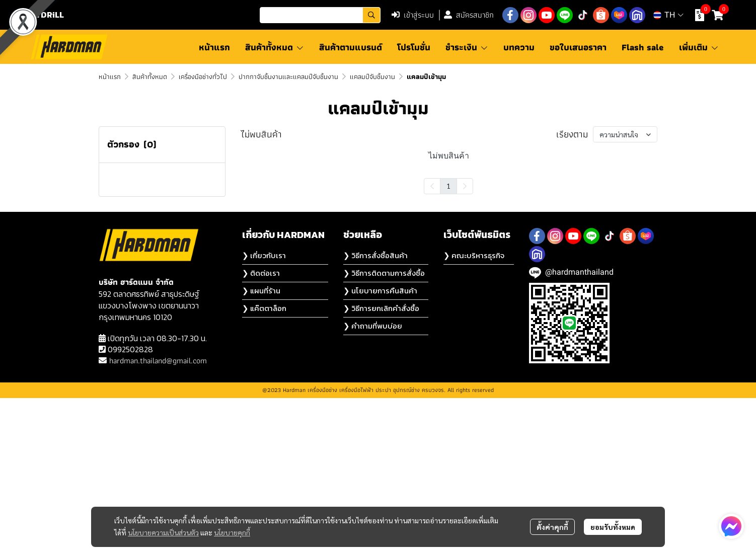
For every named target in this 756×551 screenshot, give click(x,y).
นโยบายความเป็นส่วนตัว (163, 532)
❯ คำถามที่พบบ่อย (373, 479)
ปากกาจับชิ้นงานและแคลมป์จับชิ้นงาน (288, 76)
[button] (320, 15)
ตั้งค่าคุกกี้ (552, 527)
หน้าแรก (110, 76)
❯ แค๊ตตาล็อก (264, 461)
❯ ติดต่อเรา (261, 426)
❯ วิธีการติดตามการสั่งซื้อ (384, 426)
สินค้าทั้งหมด (150, 76)
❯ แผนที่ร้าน (261, 444)
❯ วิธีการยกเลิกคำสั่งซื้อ (381, 461)
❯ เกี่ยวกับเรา (264, 408)
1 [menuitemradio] (448, 186)
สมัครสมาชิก (469, 15)
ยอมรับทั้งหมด (613, 527)
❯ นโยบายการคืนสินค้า (380, 444)
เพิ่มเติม (699, 47)
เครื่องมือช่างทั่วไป (203, 76)
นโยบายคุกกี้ (232, 532)
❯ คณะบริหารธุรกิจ (474, 408)
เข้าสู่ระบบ (413, 15)
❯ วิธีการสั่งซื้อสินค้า (375, 408)
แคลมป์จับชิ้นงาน (372, 76)
